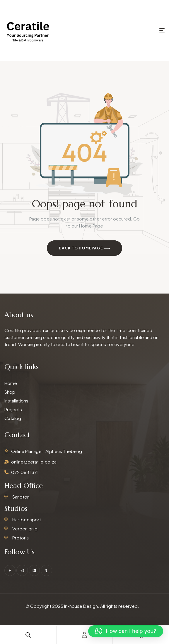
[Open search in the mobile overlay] (28, 635)
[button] (126, 631)
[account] (84, 635)
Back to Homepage (85, 249)
